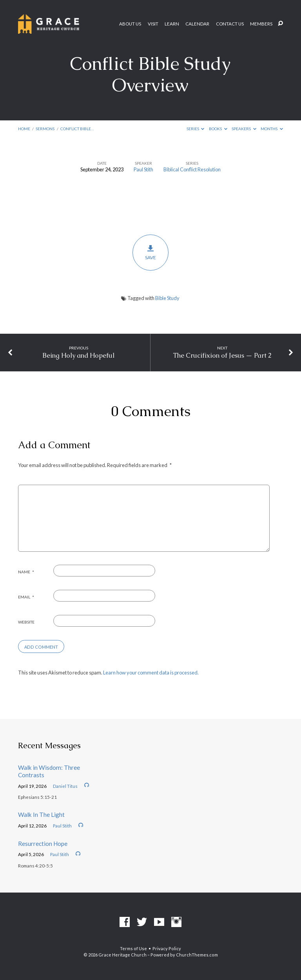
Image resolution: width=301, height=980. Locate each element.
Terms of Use (133, 948)
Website (26, 622)
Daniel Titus (65, 786)
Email (26, 597)
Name (26, 572)
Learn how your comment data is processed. (151, 673)
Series (196, 129)
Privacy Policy (167, 948)
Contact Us (230, 24)
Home (24, 129)
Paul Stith (143, 169)
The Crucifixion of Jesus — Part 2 (222, 355)
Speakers (244, 129)
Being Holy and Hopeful (78, 355)
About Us (130, 24)
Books (218, 129)
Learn (172, 24)
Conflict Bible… (77, 129)
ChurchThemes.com (197, 955)
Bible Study (167, 298)
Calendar (197, 24)
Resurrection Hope (43, 844)
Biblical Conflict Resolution (192, 169)
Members (261, 24)
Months (272, 129)
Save (151, 253)
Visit (153, 24)
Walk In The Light (41, 815)
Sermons (45, 129)
